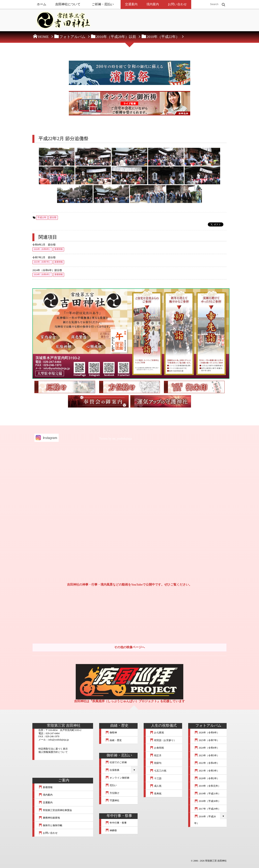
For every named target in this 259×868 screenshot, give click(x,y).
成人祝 (156, 786)
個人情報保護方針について (53, 752)
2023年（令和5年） (207, 755)
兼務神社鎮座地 (49, 818)
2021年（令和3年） (207, 771)
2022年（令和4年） (207, 763)
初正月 (156, 755)
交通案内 (131, 4)
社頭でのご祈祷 (116, 762)
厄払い (111, 785)
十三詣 (156, 778)
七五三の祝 (158, 771)
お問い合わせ (177, 4)
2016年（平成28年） (205, 820)
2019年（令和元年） (207, 786)
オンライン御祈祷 (117, 778)
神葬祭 (111, 830)
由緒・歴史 (114, 740)
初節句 (156, 763)
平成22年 (42, 218)
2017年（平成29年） (207, 809)
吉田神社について (68, 4)
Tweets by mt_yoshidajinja (115, 439)
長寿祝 (156, 794)
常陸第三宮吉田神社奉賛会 (55, 810)
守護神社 (112, 800)
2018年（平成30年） (207, 801)
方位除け (112, 793)
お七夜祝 (157, 733)
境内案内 (153, 4)
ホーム (42, 4)
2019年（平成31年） (207, 794)
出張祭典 (112, 770)
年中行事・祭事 (116, 823)
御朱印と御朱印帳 (50, 825)
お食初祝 (157, 748)
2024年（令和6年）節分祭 (47, 270)
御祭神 (111, 733)
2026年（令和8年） (42, 249)
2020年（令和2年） (207, 778)
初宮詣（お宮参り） (163, 740)
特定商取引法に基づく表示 (53, 749)
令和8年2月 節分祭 (44, 245)
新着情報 (59, 249)
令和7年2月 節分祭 (44, 258)
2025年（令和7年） (42, 262)
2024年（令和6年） (42, 275)
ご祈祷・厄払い (103, 4)
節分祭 (53, 218)
